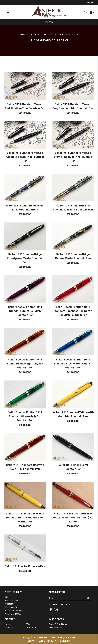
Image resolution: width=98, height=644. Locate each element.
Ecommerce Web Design (39, 641)
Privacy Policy (55, 627)
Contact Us (31, 627)
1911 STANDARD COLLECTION (66, 34)
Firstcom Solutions (62, 641)
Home (22, 34)
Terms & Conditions (58, 624)
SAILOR (46, 34)
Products (34, 34)
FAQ (28, 624)
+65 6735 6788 (12, 600)
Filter (49, 22)
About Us (9, 627)
